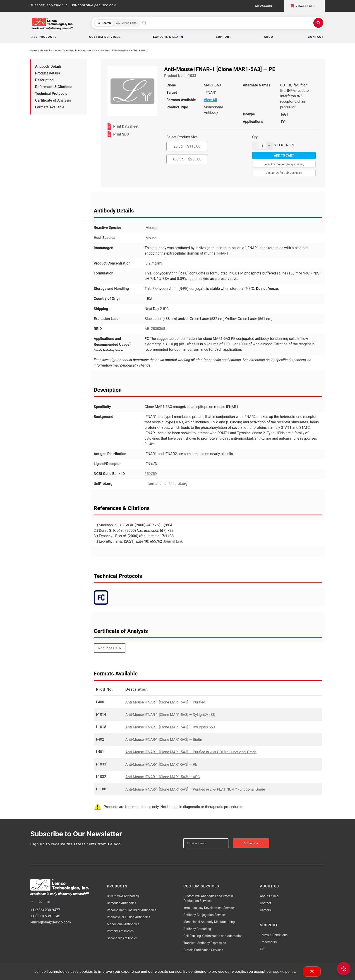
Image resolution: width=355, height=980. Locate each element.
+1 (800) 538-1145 (45, 916)
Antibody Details (48, 66)
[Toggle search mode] (117, 23)
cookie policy (284, 971)
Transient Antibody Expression (205, 943)
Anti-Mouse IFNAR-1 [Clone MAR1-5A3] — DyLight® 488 (170, 715)
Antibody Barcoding (197, 929)
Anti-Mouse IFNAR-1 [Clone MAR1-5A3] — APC (163, 777)
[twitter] (40, 901)
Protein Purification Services (203, 950)
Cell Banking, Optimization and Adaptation (213, 936)
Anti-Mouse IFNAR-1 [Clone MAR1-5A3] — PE (161, 764)
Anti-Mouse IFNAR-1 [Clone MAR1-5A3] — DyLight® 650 (170, 727)
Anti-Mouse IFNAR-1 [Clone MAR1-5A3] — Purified (165, 702)
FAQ (263, 949)
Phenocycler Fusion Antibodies (129, 917)
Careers (265, 910)
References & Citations (54, 87)
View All (210, 100)
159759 (151, 474)
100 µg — (187, 159)
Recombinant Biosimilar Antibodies (132, 910)
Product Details (48, 73)
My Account (264, 6)
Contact (265, 903)
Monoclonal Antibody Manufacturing (209, 922)
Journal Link (173, 541)
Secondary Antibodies (122, 938)
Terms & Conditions (274, 935)
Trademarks (268, 942)
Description (44, 80)
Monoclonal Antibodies (123, 924)
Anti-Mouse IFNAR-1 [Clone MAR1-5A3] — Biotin (164, 740)
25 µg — (187, 146)
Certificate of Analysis (53, 100)
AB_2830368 (155, 329)
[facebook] (32, 901)
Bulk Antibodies (123, 896)
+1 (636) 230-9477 (45, 910)
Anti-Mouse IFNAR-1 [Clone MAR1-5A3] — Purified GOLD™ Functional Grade (191, 752)
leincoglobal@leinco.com (51, 922)
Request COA (110, 648)
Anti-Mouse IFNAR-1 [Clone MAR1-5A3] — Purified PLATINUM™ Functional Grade (195, 789)
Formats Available (50, 107)
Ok (312, 971)
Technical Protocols (51, 94)
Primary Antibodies (120, 931)
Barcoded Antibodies (122, 903)
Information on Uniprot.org (166, 484)
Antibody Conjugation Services (205, 915)
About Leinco (269, 896)
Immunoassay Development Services (209, 908)
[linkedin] (48, 901)
